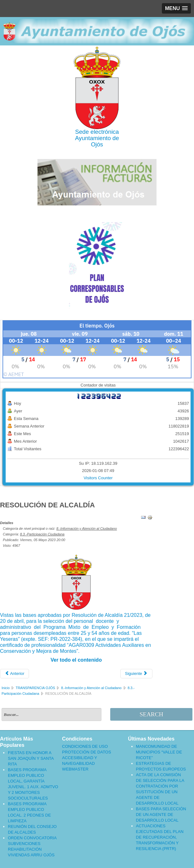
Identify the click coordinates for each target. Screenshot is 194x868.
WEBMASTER (75, 769)
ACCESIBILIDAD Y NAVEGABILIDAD (80, 761)
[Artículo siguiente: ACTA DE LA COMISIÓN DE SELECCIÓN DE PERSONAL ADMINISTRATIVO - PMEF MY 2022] (136, 674)
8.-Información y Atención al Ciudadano (87, 528)
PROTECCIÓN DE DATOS (87, 752)
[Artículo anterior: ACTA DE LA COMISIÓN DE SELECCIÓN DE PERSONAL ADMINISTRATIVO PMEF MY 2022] (14, 674)
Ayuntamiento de (97, 138)
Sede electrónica (97, 132)
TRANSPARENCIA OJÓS (35, 688)
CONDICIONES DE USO (85, 746)
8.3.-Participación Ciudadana (42, 534)
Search (151, 714)
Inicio (6, 688)
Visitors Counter (98, 478)
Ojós (97, 144)
